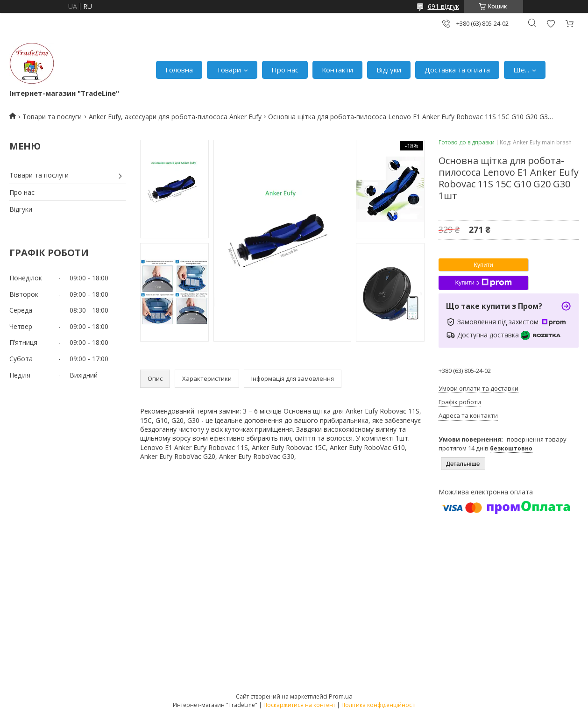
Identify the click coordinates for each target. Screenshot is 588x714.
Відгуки (389, 70)
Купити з (483, 283)
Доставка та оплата (457, 70)
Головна (179, 70)
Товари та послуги (52, 117)
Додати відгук (551, 24)
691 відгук (443, 6)
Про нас (285, 70)
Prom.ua (341, 696)
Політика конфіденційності (379, 705)
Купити (483, 265)
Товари (229, 70)
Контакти (337, 70)
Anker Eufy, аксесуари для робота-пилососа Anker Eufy (175, 117)
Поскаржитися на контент (299, 705)
